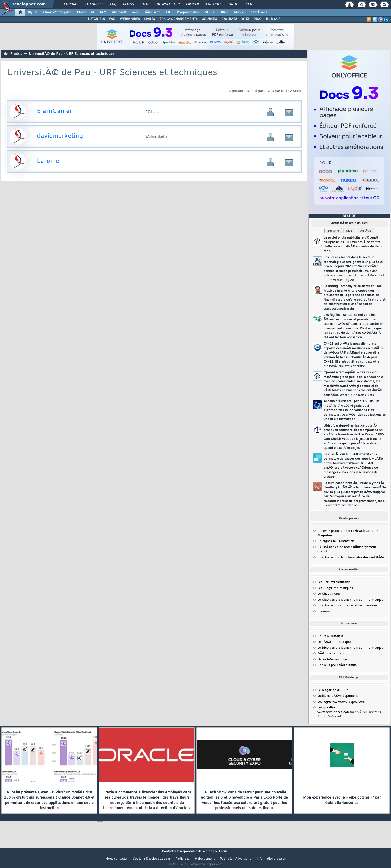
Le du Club (333, 690)
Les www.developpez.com (341, 702)
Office (224, 12)
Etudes (16, 54)
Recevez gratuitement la (344, 531)
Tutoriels (94, 4)
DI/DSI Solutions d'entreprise (50, 12)
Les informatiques (335, 588)
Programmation (188, 12)
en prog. (332, 654)
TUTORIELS (96, 19)
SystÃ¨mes (259, 12)
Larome (48, 161)
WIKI (245, 19)
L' (324, 612)
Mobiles (240, 12)
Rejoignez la (336, 541)
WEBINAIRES (130, 19)
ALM (103, 12)
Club (250, 4)
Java (135, 12)
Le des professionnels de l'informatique (351, 600)
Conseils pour (337, 665)
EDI (169, 12)
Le (323, 594)
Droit (234, 4)
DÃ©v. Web (152, 12)
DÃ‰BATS (229, 19)
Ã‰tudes (214, 4)
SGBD (209, 12)
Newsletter (168, 4)
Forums (71, 4)
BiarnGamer (54, 111)
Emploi (192, 4)
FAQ (113, 4)
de (338, 696)
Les (334, 582)
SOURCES (209, 19)
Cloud (81, 12)
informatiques (333, 660)
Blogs (128, 4)
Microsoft (119, 12)
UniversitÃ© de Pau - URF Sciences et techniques (72, 54)
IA (93, 12)
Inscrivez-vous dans (351, 558)
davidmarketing (60, 136)
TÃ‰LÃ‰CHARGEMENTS (179, 19)
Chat (145, 4)
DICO (257, 19)
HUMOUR (273, 19)
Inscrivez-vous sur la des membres (348, 606)
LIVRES (150, 19)
